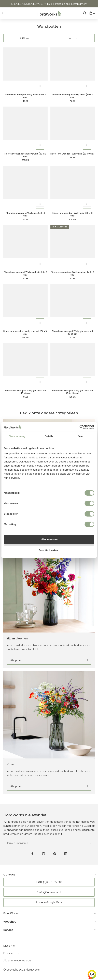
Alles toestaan (49, 539)
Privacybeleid (11, 953)
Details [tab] (49, 436)
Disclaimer (9, 946)
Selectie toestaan (49, 550)
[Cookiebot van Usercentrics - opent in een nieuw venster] (79, 427)
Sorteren (73, 38)
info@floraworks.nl (50, 892)
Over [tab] (81, 436)
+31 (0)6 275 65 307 (50, 882)
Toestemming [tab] (17, 436)
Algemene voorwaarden (18, 960)
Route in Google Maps (49, 902)
